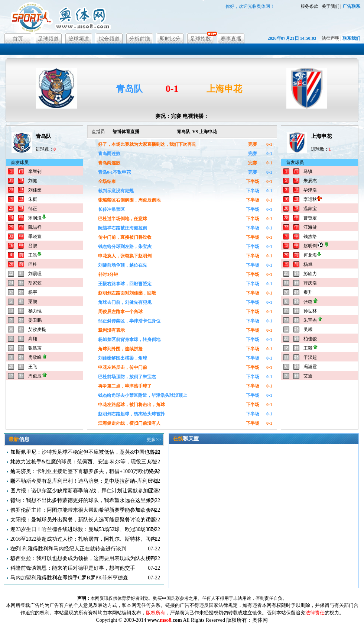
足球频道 (48, 39)
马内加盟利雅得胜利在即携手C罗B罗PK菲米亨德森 (69, 578)
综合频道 (109, 39)
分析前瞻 (140, 39)
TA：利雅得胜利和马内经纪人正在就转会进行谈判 (68, 549)
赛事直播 (231, 39)
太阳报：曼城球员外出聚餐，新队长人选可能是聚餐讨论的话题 (83, 520)
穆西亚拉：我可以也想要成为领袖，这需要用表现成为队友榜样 (83, 558)
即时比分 (170, 39)
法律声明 (331, 38)
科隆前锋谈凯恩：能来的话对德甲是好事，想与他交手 (73, 568)
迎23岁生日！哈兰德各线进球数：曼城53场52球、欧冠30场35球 (83, 529)
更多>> (154, 440)
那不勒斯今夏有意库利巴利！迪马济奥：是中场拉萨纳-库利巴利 (84, 481)
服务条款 (309, 6)
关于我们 (331, 6)
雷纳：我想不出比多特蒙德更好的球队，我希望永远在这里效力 (83, 500)
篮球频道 (79, 39)
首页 (18, 39)
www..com (165, 620)
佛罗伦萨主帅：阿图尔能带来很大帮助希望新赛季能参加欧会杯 (83, 510)
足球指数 (201, 39)
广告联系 (351, 6)
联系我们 (351, 38)
